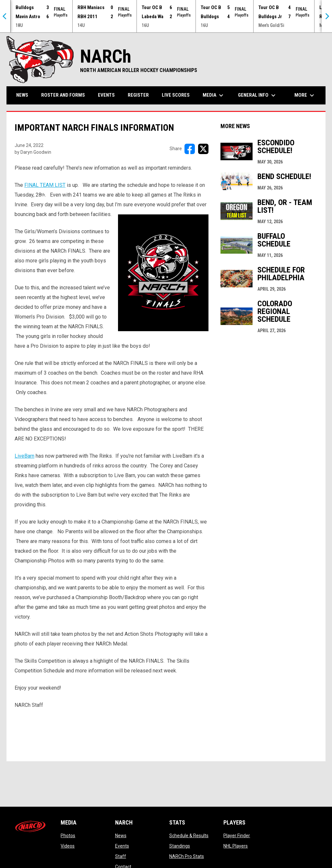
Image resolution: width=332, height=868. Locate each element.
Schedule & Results (189, 836)
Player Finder (237, 836)
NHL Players (236, 846)
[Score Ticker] (166, 16)
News (121, 836)
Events (122, 846)
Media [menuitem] (214, 95)
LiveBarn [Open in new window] (24, 456)
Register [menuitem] (138, 95)
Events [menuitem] (106, 95)
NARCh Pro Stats (187, 856)
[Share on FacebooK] (190, 149)
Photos (68, 836)
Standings (180, 846)
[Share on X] (203, 149)
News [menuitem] (22, 95)
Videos (68, 846)
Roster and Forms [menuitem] (63, 95)
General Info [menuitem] (258, 95)
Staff (121, 856)
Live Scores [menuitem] (176, 95)
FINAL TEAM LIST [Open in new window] (45, 185)
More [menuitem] (305, 95)
